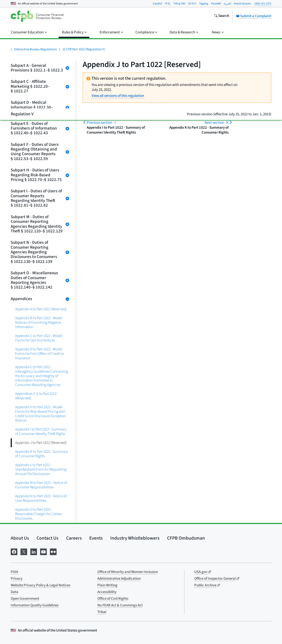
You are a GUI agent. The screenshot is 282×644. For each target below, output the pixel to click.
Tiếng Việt (179, 4)
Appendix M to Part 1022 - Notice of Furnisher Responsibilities (41, 485)
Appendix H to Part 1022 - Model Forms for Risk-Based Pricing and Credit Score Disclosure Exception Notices (41, 414)
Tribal (102, 612)
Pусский (216, 4)
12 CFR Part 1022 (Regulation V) (84, 49)
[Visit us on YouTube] (43, 552)
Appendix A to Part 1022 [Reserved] (41, 309)
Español (157, 4)
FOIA (14, 572)
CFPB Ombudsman (186, 538)
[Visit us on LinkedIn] (34, 552)
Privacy (17, 579)
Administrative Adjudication (119, 579)
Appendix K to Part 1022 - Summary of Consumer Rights (42, 454)
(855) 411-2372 (263, 4)
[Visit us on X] (24, 552)
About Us (20, 538)
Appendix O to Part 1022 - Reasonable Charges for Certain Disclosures (39, 514)
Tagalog (204, 4)
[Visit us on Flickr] (53, 552)
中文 (168, 4)
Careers (74, 538)
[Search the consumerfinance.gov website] (222, 16)
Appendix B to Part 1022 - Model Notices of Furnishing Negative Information (39, 322)
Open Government (25, 599)
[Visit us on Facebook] (14, 552)
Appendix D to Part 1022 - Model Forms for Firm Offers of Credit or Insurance (40, 354)
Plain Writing (107, 585)
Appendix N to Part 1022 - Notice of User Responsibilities (41, 498)
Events (96, 538)
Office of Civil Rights (113, 599)
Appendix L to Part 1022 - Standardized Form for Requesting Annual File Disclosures (41, 469)
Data (14, 592)
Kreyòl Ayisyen (242, 4)
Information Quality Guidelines (35, 605)
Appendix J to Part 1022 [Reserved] (41, 443)
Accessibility (107, 592)
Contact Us (47, 538)
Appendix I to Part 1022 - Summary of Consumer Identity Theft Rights (41, 432)
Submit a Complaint (254, 16)
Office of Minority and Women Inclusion (128, 572)
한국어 (192, 4)
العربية (227, 4)
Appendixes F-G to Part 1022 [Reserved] (36, 396)
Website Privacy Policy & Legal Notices (41, 585)
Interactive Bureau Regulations (35, 49)
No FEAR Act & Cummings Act (120, 605)
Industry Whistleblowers (135, 538)
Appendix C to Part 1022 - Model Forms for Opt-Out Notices (39, 338)
